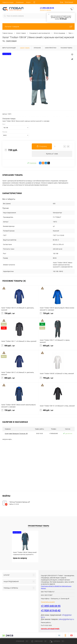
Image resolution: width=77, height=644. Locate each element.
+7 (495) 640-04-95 (47, 8)
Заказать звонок (45, 10)
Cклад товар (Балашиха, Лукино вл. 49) (16, 434)
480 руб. (58, 411)
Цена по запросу (20, 558)
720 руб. (19, 315)
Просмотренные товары (38, 526)
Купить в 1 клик (52, 154)
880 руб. (19, 379)
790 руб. (58, 379)
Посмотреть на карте (48, 602)
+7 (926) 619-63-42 (51, 610)
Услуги (28, 2)
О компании (20, 2)
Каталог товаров (38, 26)
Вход (62, 2)
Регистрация (69, 2)
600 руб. (58, 347)
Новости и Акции (8, 2)
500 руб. (19, 347)
